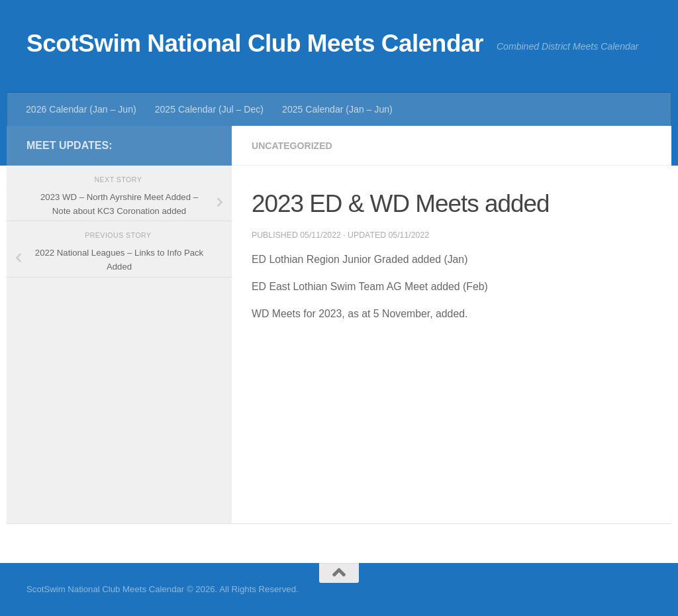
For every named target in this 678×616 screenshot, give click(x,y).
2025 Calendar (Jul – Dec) (209, 109)
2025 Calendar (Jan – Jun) (337, 109)
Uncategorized (292, 146)
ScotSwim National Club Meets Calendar (255, 43)
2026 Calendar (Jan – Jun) (81, 109)
